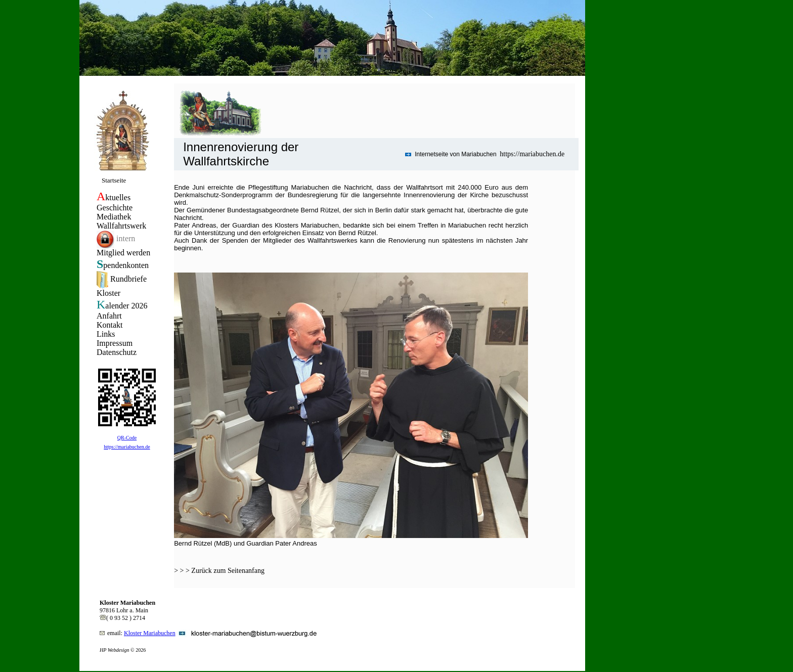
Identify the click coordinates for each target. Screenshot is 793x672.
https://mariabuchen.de (532, 154)
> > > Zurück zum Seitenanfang (219, 571)
